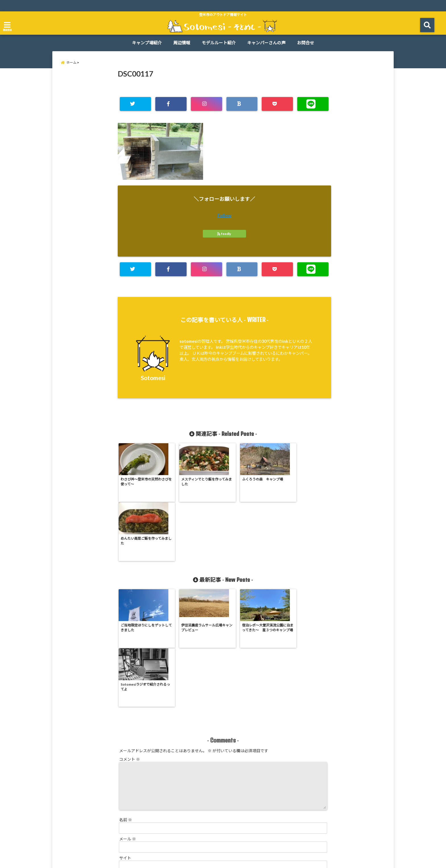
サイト (125, 741)
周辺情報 (182, 43)
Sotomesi (153, 378)
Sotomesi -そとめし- (212, 860)
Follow (225, 216)
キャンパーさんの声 (266, 43)
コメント (130, 642)
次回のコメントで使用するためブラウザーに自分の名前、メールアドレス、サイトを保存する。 (205, 765)
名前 (126, 703)
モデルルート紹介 (219, 43)
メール (128, 722)
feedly (224, 234)
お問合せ (305, 43)
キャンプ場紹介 (147, 43)
